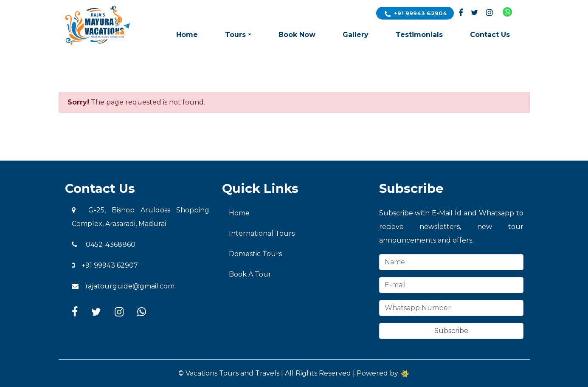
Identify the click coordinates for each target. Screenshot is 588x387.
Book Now (297, 35)
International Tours (262, 233)
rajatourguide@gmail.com (123, 286)
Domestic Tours (255, 254)
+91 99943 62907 (105, 265)
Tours (235, 35)
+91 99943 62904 (416, 14)
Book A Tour (250, 274)
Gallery (356, 35)
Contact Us (490, 35)
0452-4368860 (104, 244)
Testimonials (419, 35)
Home (187, 35)
